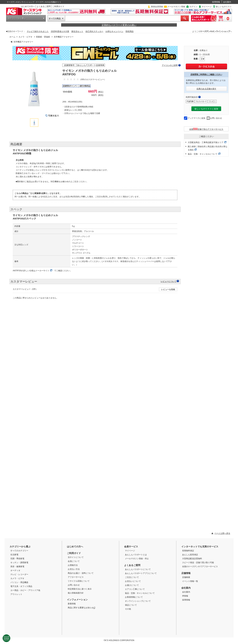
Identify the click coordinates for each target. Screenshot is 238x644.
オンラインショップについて (138, 601)
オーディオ (15, 570)
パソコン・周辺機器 (19, 582)
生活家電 (14, 555)
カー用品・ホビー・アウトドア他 (25, 590)
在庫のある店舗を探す (206, 89)
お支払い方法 (74, 569)
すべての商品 (55, 19)
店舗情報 (186, 573)
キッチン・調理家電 (19, 563)
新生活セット (77, 31)
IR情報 (185, 596)
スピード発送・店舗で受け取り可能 (198, 563)
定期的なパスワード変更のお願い (119, 25)
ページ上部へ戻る (222, 533)
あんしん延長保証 (190, 555)
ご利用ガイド (58, 6)
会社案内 (227, 2)
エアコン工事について (135, 589)
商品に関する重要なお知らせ (82, 608)
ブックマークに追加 (196, 118)
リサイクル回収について (79, 581)
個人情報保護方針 (76, 593)
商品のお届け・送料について (81, 573)
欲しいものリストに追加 (206, 109)
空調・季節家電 (17, 559)
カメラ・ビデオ (25, 37)
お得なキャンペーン (114, 31)
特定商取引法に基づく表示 (80, 589)
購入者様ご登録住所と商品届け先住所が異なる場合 (208, 148)
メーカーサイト (42, 271)
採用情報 (216, 2)
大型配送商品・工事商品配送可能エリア (206, 142)
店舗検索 (186, 577)
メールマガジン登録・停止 (137, 559)
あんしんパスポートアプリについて (141, 573)
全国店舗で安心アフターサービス (206, 129)
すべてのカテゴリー (19, 551)
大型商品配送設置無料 (192, 559)
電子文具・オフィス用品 (21, 586)
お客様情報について (134, 597)
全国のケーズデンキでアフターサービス (200, 567)
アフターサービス (76, 577)
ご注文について (132, 577)
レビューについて (169, 281)
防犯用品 (130, 31)
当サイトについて (76, 557)
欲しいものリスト (224, 7)
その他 (128, 609)
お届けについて (132, 585)
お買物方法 (73, 565)
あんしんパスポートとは (136, 555)
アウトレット (16, 594)
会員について (74, 561)
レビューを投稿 (168, 289)
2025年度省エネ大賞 (60, 31)
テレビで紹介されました (38, 31)
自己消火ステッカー (94, 31)
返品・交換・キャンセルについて (203, 154)
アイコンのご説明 (170, 65)
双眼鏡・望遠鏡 (43, 37)
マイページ (207, 7)
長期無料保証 (188, 551)
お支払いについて (133, 581)
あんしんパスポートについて (138, 569)
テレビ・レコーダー (19, 574)
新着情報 (72, 604)
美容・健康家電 (17, 567)
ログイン (193, 7)
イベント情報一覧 (190, 581)
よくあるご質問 (44, 6)
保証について (131, 605)
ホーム (12, 37)
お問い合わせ (216, 118)
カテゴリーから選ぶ (17, 18)
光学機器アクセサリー (64, 37)
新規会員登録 (157, 7)
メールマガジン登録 (176, 7)
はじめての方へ (28, 6)
